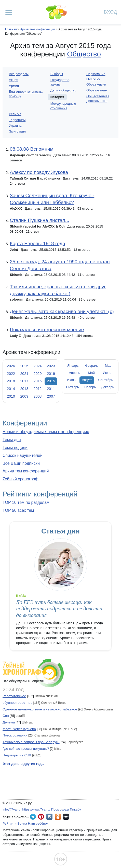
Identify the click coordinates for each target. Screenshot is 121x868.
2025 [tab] (24, 366)
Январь (73, 366)
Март (109, 366)
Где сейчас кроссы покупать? (26, 749)
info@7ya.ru (11, 809)
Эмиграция (17, 131)
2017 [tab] (24, 381)
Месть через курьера (19, 729)
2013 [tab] (24, 389)
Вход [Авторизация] (111, 12)
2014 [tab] (11, 389)
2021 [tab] (24, 374)
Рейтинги (10, 823)
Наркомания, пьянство (96, 76)
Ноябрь (90, 387)
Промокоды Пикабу (66, 809)
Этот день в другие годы (24, 764)
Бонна (22, 823)
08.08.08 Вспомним (31, 149)
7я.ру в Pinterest (41, 817)
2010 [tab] (11, 396)
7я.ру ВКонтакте (49, 817)
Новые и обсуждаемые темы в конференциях (46, 432)
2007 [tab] (51, 396)
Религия (15, 114)
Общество (84, 54)
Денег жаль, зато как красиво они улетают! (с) (62, 311)
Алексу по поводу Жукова (39, 172)
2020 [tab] (38, 374)
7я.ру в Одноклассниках (58, 817)
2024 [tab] (38, 366)
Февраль (92, 366)
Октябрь (73, 387)
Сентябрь (106, 380)
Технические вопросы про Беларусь (31, 742)
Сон (6, 716)
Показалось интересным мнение (47, 330)
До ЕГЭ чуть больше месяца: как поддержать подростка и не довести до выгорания (59, 609)
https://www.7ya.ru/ (36, 809)
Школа (21, 596)
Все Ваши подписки (21, 463)
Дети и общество (63, 90)
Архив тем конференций (26, 471)
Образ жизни (96, 84)
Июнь (107, 373)
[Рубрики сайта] (9, 12)
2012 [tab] (38, 389)
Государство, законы (60, 82)
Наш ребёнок (38, 823)
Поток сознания (15, 735)
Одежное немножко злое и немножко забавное (40, 709)
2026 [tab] (11, 366)
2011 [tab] (51, 389)
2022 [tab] (11, 374)
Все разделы (19, 74)
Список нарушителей (23, 455)
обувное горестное (17, 703)
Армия (14, 86)
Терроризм (17, 120)
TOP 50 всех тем (18, 510)
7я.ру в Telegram (33, 817)
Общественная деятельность (98, 98)
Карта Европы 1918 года (37, 243)
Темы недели (15, 448)
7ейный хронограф (21, 479)
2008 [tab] (38, 396)
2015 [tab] (51, 381)
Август (87, 380)
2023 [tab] (51, 366)
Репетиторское (14, 696)
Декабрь (108, 387)
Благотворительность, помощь (26, 94)
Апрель (74, 373)
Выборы (57, 74)
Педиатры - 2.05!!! (17, 755)
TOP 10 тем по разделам (26, 502)
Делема (9, 722)
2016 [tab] (38, 381)
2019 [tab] (51, 374)
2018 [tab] (11, 381)
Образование (97, 90)
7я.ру (66, 817)
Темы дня (12, 440)
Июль (71, 380)
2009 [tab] (24, 396)
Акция (14, 80)
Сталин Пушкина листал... (39, 220)
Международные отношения (63, 106)
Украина (15, 126)
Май (91, 373)
